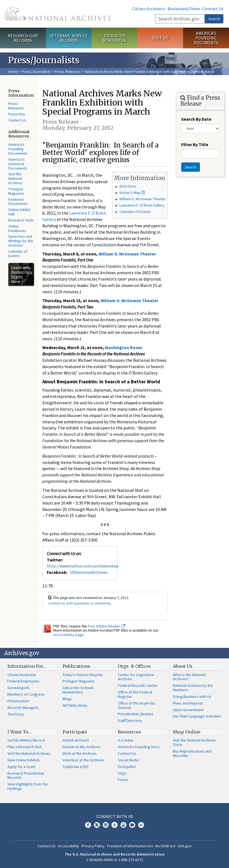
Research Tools (21, 220)
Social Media (128, 760)
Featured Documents (18, 202)
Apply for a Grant (21, 767)
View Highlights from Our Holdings (28, 786)
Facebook (88, 825)
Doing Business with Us (192, 696)
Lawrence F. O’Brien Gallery (142, 205)
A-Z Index (125, 740)
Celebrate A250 (75, 767)
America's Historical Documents (18, 164)
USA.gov (185, 846)
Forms (123, 780)
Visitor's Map (130, 192)
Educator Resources (114, 38)
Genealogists (19, 688)
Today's (83, 675)
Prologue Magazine (78, 681)
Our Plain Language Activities (197, 716)
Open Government (188, 710)
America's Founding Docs (139, 747)
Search (214, 19)
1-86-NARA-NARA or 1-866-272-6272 (115, 860)
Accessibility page (69, 635)
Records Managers (23, 708)
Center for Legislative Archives (136, 677)
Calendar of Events (18, 254)
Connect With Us (115, 816)
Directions (128, 186)
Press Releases (68, 72)
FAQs (122, 773)
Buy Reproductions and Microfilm (192, 753)
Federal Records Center (138, 685)
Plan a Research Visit (24, 747)
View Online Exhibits (24, 760)
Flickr (141, 825)
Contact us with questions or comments (80, 603)
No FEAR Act (165, 846)
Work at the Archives (80, 753)
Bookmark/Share (184, 9)
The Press (16, 714)
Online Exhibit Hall (19, 212)
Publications (76, 666)
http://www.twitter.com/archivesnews (83, 566)
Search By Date (196, 119)
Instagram (106, 825)
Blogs (67, 699)
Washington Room (123, 347)
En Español (127, 767)
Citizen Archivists (149, 9)
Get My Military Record (26, 740)
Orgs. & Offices (134, 666)
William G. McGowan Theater (143, 199)
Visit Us (160, 38)
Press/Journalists (36, 72)
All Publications (75, 705)
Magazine (16, 191)
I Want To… (19, 732)
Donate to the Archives (82, 747)
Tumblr (114, 825)
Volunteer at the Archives (83, 760)
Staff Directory (130, 721)
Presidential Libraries (136, 714)
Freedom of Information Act (130, 846)
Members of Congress (26, 694)
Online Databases (17, 228)
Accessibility (69, 846)
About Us (183, 666)
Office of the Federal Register (135, 694)
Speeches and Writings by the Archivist (21, 241)
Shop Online (187, 732)
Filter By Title (195, 144)
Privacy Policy (93, 846)
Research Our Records (23, 38)
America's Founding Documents (206, 38)
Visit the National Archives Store (194, 742)
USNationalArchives (89, 572)
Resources (129, 732)
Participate (75, 732)
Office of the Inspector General (137, 705)
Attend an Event (76, 740)
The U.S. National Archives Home (57, 14)
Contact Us (213, 9)
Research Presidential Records (26, 775)
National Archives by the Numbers (193, 688)
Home (13, 72)
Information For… (27, 666)
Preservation (18, 701)
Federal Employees (24, 681)
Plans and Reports (188, 703)
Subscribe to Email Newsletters (78, 690)
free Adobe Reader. (107, 626)
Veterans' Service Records (69, 38)
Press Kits (17, 114)
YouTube (123, 825)
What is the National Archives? (189, 677)
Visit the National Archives (15, 178)
